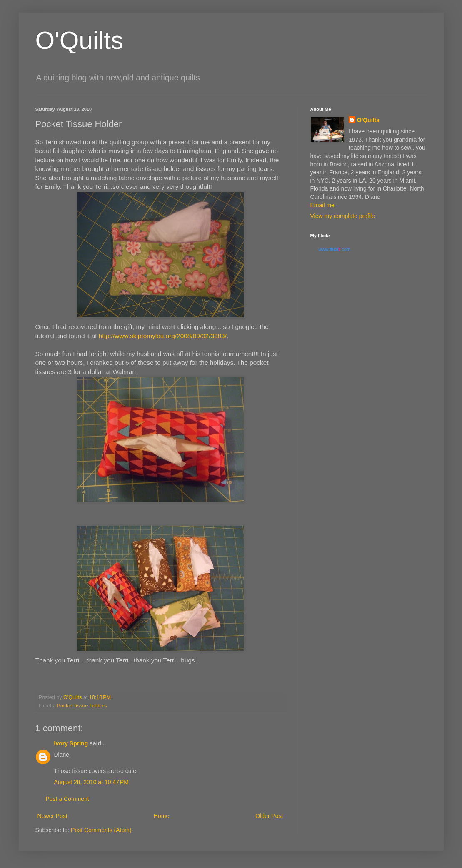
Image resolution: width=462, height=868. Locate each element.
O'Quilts (80, 40)
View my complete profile (343, 216)
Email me (322, 205)
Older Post (269, 816)
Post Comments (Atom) (101, 830)
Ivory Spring (71, 743)
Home (161, 816)
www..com (335, 249)
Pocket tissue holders (82, 706)
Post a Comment (67, 799)
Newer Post (52, 816)
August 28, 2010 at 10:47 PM (91, 782)
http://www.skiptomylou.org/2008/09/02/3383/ (163, 336)
